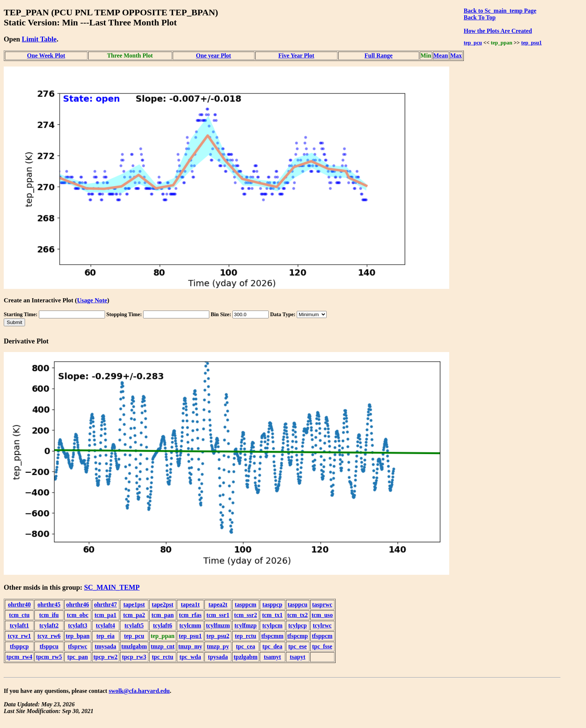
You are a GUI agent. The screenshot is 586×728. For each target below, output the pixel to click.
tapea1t (190, 604)
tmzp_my (190, 646)
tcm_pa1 (106, 615)
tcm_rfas (190, 615)
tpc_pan (78, 657)
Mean (441, 55)
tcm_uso (322, 615)
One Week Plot (46, 55)
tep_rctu (245, 636)
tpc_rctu (162, 657)
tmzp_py (218, 646)
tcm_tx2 (298, 615)
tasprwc (322, 604)
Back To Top (480, 17)
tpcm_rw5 (49, 657)
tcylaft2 (49, 625)
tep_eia (106, 636)
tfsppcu (49, 646)
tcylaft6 (163, 625)
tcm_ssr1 (218, 615)
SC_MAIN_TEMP (112, 587)
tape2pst (163, 604)
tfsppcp (19, 646)
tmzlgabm (134, 646)
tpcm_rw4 (19, 657)
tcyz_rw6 (49, 636)
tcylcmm (190, 625)
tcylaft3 (78, 625)
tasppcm (246, 604)
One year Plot (213, 55)
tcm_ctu (19, 615)
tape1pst (134, 604)
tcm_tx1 (272, 615)
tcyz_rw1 (19, 636)
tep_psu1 (531, 43)
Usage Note (92, 300)
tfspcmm (272, 636)
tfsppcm (322, 636)
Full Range (378, 55)
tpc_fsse (322, 646)
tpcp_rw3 (134, 657)
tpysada (218, 657)
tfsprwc (78, 646)
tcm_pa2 (134, 615)
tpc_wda (190, 657)
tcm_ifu (49, 615)
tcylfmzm (218, 625)
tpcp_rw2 (106, 657)
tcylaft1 (19, 625)
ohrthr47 (105, 604)
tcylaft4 (105, 625)
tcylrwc (322, 625)
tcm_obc (78, 615)
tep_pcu (473, 43)
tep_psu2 (218, 636)
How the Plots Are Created (498, 31)
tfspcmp (298, 636)
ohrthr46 (78, 604)
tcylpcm (272, 625)
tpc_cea (246, 646)
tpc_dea (272, 646)
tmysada (105, 646)
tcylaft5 (134, 625)
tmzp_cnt (163, 646)
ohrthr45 (49, 604)
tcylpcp (297, 625)
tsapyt (297, 657)
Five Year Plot (296, 55)
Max (456, 55)
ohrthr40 (19, 604)
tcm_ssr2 (245, 615)
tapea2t (218, 604)
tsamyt (272, 657)
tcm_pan (163, 615)
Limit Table (39, 39)
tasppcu (297, 604)
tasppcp (272, 604)
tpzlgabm (246, 657)
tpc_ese (297, 646)
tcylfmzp (246, 625)
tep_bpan (78, 636)
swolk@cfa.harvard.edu (139, 691)
